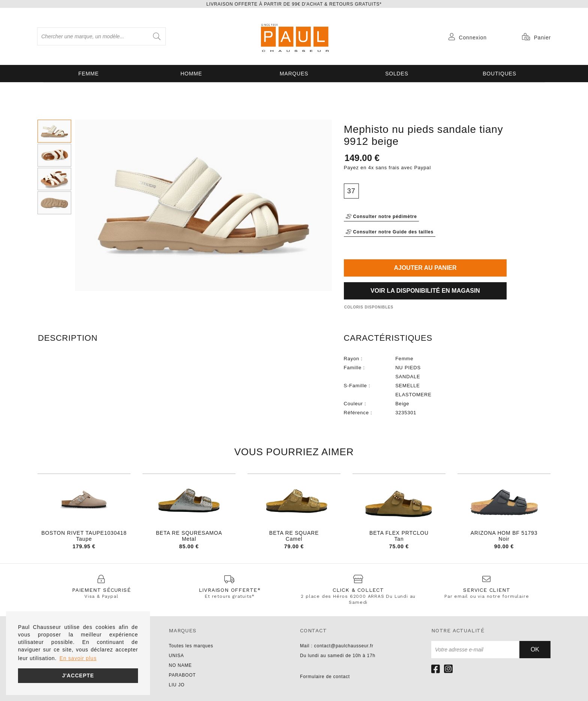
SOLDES (397, 74)
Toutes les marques (191, 646)
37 (351, 191)
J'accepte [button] (78, 675)
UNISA (176, 656)
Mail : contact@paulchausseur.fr (337, 646)
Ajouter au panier (425, 268)
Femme (89, 74)
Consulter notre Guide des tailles (390, 232)
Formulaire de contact (325, 677)
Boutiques (499, 74)
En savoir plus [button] (78, 658)
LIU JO (177, 685)
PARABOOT (182, 675)
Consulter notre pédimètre (381, 217)
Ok (535, 649)
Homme (191, 74)
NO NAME (180, 665)
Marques (294, 74)
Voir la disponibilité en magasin (425, 291)
